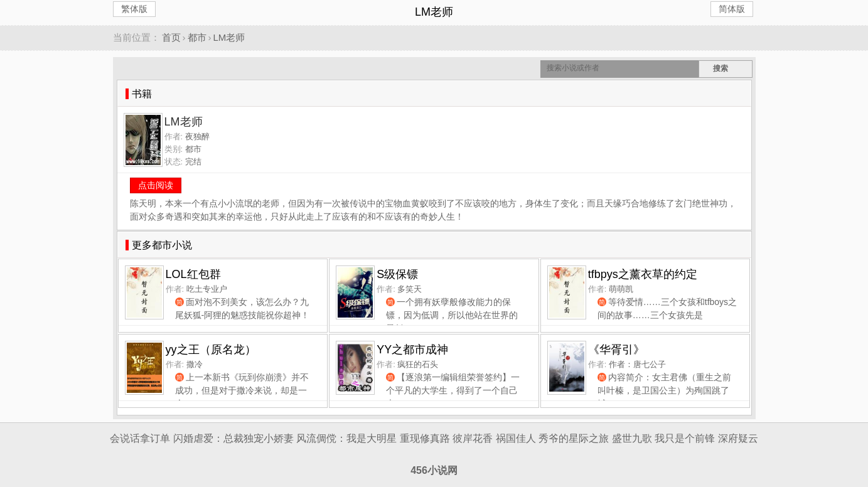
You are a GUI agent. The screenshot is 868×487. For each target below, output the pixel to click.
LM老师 (229, 37)
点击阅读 (156, 185)
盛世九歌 (632, 438)
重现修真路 (425, 438)
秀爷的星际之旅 (574, 438)
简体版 (732, 9)
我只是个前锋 (685, 438)
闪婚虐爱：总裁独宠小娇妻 (233, 438)
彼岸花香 (473, 438)
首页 (171, 37)
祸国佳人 (516, 438)
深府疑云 (738, 438)
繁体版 (134, 9)
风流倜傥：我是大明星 (346, 438)
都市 (197, 37)
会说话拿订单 (140, 438)
